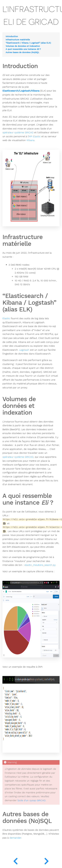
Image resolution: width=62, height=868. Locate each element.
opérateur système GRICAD (18, 132)
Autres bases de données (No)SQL (22, 52)
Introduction (12, 36)
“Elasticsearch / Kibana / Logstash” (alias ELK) (28, 43)
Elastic (6, 318)
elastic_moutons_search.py (40, 565)
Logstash (24, 350)
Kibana (31, 140)
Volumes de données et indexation (23, 46)
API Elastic (34, 136)
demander (15, 838)
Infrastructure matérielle (18, 40)
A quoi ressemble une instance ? (23, 49)
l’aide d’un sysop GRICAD (31, 800)
